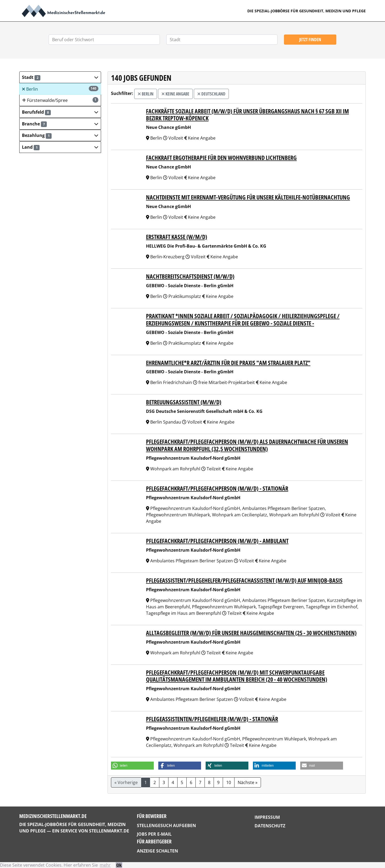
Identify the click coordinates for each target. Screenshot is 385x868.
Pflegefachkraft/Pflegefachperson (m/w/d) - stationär (217, 488)
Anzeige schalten (157, 851)
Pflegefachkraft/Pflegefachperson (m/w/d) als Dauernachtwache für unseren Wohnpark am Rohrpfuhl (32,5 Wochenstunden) (247, 445)
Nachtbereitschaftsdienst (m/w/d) (190, 276)
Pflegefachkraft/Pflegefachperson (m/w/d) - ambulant (217, 541)
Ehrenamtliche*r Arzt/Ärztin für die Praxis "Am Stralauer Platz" (228, 363)
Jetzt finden (310, 40)
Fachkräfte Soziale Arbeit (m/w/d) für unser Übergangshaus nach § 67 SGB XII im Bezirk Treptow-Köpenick (247, 115)
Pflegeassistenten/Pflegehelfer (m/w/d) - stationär (212, 719)
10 (229, 782)
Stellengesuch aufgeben (166, 825)
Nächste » (248, 782)
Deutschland (211, 94)
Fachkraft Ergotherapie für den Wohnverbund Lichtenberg (221, 158)
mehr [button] (105, 865)
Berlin (60, 89)
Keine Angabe (175, 94)
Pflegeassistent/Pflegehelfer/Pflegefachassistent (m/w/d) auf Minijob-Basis (244, 580)
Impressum (267, 817)
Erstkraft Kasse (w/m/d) (177, 237)
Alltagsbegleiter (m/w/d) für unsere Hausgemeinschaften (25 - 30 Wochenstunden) (251, 633)
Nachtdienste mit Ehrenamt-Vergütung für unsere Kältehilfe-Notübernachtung (248, 197)
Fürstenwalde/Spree (60, 100)
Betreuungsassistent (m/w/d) (184, 402)
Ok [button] (119, 865)
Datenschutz (270, 826)
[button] (60, 77)
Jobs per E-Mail (154, 834)
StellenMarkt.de (109, 831)
